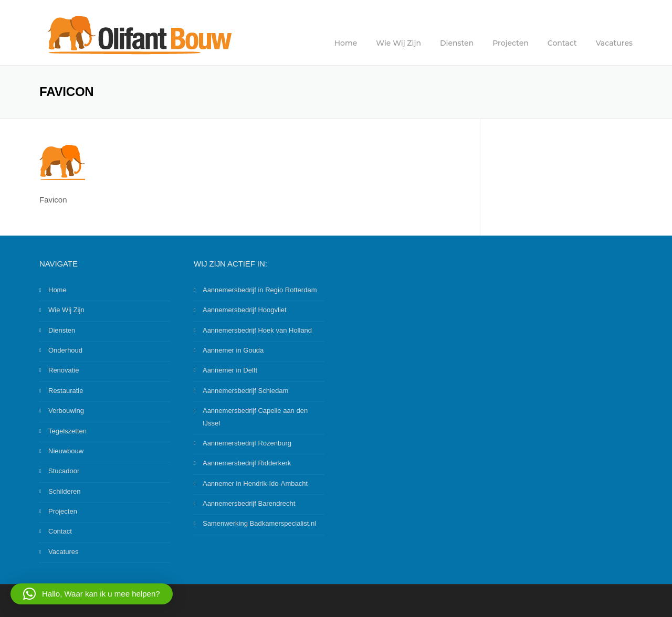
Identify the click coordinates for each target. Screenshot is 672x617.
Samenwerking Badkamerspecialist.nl (259, 523)
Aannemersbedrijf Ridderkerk (247, 463)
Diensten (457, 43)
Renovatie (64, 370)
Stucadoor (64, 471)
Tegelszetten (67, 431)
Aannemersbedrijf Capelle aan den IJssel (255, 417)
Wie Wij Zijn (398, 43)
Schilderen (64, 491)
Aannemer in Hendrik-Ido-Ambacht (255, 483)
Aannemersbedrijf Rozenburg (247, 443)
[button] (92, 594)
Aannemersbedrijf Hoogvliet (245, 310)
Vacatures (614, 43)
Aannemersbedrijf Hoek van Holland (257, 330)
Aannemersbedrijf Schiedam (245, 391)
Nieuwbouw (66, 451)
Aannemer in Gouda (233, 350)
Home (346, 43)
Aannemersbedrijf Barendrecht (249, 503)
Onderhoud (65, 350)
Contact (562, 43)
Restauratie (66, 391)
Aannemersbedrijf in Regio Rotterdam (260, 290)
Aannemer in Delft (230, 370)
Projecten (511, 43)
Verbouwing (66, 411)
